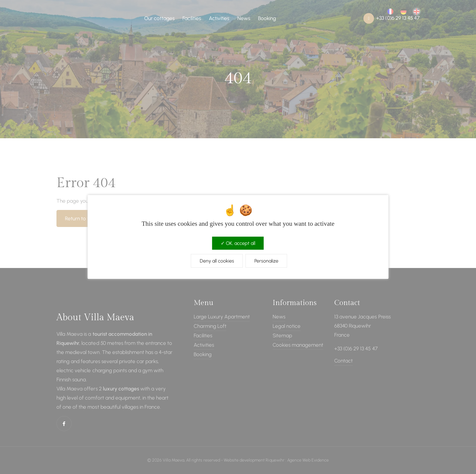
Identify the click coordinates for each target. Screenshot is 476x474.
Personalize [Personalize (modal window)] (266, 261)
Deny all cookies (217, 261)
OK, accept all (238, 243)
